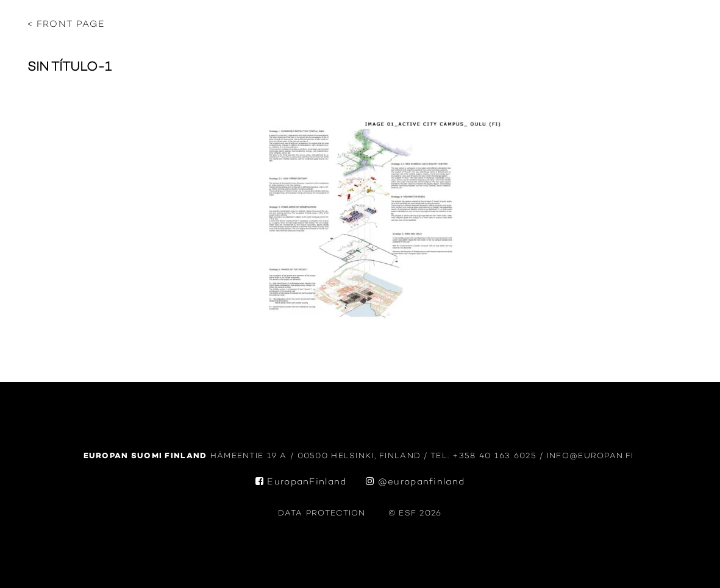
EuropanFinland (301, 482)
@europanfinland (415, 482)
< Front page (66, 25)
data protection (322, 513)
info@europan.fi (592, 456)
